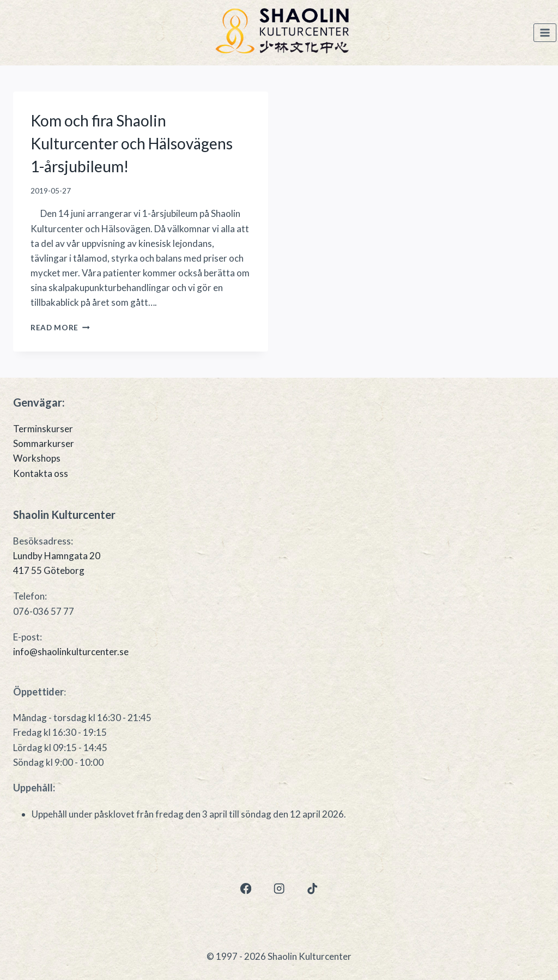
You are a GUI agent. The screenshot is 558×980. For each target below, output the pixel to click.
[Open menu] (545, 33)
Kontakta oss (41, 473)
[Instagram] (279, 889)
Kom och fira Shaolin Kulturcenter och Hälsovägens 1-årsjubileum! (132, 143)
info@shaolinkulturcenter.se (71, 652)
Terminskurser (43, 429)
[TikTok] (313, 889)
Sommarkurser (44, 443)
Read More (60, 328)
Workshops (37, 458)
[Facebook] (245, 889)
